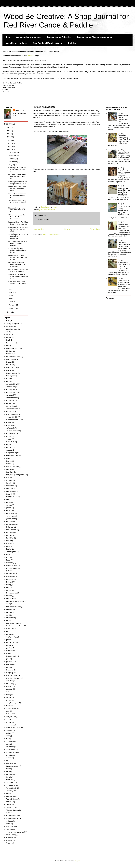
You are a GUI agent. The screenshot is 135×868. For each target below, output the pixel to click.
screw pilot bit (11, 708)
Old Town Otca (12, 637)
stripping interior (12, 752)
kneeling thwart (12, 568)
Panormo (10, 651)
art (7, 332)
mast (8, 604)
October (12, 159)
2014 (9, 134)
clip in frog (10, 425)
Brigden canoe (12, 368)
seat (8, 711)
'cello (8, 321)
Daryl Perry (10, 442)
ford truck (10, 489)
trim (8, 794)
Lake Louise (11, 574)
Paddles (72, 43)
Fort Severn (11, 491)
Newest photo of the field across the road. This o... (17, 170)
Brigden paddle (12, 373)
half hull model (12, 524)
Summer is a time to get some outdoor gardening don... (18, 276)
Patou (8, 653)
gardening (10, 502)
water (8, 824)
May (11, 295)
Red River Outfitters (13, 678)
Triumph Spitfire (12, 799)
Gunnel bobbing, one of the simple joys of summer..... (18, 236)
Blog (8, 37)
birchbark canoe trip (13, 357)
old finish (9, 634)
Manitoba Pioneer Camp (15, 601)
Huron (8, 543)
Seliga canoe (11, 717)
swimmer (10, 758)
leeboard (9, 582)
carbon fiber (11, 406)
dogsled (9, 450)
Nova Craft (10, 629)
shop (8, 719)
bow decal (10, 365)
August (12, 165)
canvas (9, 403)
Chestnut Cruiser (12, 414)
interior (9, 549)
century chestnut (12, 409)
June (11, 292)
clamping (10, 422)
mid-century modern (13, 607)
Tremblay (10, 791)
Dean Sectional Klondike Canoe (47, 43)
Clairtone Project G (13, 420)
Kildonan (9, 563)
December (13, 152)
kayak (8, 554)
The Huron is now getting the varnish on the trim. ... (17, 203)
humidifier (10, 538)
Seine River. (11, 714)
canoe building (12, 384)
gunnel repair (11, 519)
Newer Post (39, 229)
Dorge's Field (11, 453)
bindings (9, 351)
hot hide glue (11, 532)
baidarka (9, 337)
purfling (9, 667)
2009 (9, 150)
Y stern (9, 843)
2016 (9, 131)
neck (8, 620)
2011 (9, 143)
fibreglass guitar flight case (16, 475)
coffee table (10, 428)
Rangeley (10, 673)
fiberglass (10, 472)
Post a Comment (44, 219)
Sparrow (9, 730)
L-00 (8, 571)
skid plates (10, 725)
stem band (10, 747)
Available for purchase (16, 43)
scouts (9, 706)
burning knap (11, 376)
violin (8, 813)
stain (8, 739)
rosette (9, 686)
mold (8, 615)
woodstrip (10, 837)
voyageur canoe (12, 816)
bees (8, 346)
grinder (9, 508)
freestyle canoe (12, 497)
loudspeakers (11, 593)
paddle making (12, 642)
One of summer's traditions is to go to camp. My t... (18, 270)
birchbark (10, 354)
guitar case (10, 513)
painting (9, 648)
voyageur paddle (12, 818)
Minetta (9, 612)
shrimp (9, 722)
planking (9, 662)
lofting (8, 585)
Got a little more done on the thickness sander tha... (17, 196)
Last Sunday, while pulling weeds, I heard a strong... (18, 243)
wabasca (9, 821)
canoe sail (10, 395)
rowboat (9, 689)
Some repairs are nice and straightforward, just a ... (18, 183)
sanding (9, 700)
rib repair (9, 684)
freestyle (9, 494)
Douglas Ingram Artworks (59, 37)
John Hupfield (11, 552)
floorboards (10, 486)
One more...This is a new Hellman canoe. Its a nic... (17, 177)
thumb (9, 769)
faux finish (10, 469)
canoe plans (11, 390)
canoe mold (10, 387)
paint (8, 645)
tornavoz (9, 780)
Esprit (8, 461)
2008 (9, 312)
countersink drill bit (13, 431)
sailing (9, 695)
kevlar (8, 560)
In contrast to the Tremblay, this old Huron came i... (18, 223)
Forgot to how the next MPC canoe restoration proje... (17, 257)
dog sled (9, 447)
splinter (9, 733)
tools (8, 777)
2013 (9, 137)
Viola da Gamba (12, 810)
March (11, 302)
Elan (8, 458)
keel (8, 557)
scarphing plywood (13, 703)
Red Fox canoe (12, 675)
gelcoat (9, 505)
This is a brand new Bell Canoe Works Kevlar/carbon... (17, 217)
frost (8, 499)
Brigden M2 (10, 370)
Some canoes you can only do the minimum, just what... (18, 229)
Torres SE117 (11, 788)
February (12, 305)
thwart (8, 772)
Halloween (10, 527)
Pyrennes (10, 670)
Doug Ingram (20, 110)
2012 (9, 140)
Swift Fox (10, 755)
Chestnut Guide (12, 417)
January (12, 308)
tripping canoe (11, 796)
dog (8, 445)
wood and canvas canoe (15, 832)
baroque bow (11, 343)
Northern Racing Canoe (15, 626)
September (13, 162)
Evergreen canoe (12, 467)
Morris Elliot (11, 618)
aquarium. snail (12, 329)
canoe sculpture (12, 398)
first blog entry (11, 480)
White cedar (11, 827)
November (13, 155)
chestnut (9, 412)
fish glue (9, 483)
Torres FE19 (11, 785)
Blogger (77, 861)
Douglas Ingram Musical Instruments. (94, 37)
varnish (9, 802)
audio (8, 335)
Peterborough (11, 656)
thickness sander (12, 766)
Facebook (31, 56)
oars (8, 631)
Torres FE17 (11, 783)
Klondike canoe (12, 565)
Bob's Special (11, 359)
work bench (10, 840)
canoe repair (11, 392)
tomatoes (10, 774)
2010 (9, 146)
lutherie (9, 596)
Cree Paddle (11, 434)
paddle (9, 640)
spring (8, 736)
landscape (10, 579)
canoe (8, 381)
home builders (11, 530)
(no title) (121, 113)
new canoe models (13, 623)
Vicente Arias (11, 807)
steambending (11, 741)
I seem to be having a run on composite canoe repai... (17, 189)
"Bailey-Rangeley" (13, 324)
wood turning (11, 835)
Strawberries (11, 750)
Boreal (9, 362)
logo (8, 587)
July (10, 289)
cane (8, 379)
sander (9, 697)
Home (67, 229)
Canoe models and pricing (28, 37)
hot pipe (9, 535)
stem (8, 744)
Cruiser (9, 439)
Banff (8, 340)
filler (8, 477)
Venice (9, 804)
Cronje (9, 436)
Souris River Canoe (13, 728)
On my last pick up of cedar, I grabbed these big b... (17, 250)
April (11, 299)
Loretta (9, 590)
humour (9, 541)
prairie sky (10, 664)
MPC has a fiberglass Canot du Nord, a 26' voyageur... (17, 264)
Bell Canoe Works (13, 348)
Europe (9, 464)
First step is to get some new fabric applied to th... (17, 210)
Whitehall (10, 829)
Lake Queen (11, 576)
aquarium (10, 326)
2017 (9, 127)
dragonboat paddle (13, 455)
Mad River (10, 598)
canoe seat (10, 401)
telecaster (51, 210)
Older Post (95, 229)
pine (46, 210)
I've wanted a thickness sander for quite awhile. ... (18, 283)
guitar (41, 210)
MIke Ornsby (11, 609)
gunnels (9, 522)
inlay (8, 546)
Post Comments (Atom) (52, 234)
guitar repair (11, 516)
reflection (10, 681)
